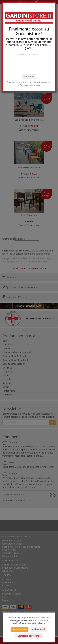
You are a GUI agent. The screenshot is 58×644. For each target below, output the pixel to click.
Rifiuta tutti (39, 629)
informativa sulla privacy (29, 85)
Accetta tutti (20, 629)
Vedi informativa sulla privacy (29, 623)
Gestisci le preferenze (29, 636)
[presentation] (29, 65)
